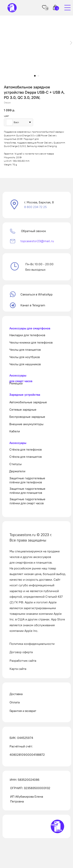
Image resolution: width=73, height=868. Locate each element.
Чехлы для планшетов (25, 350)
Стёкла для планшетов (26, 457)
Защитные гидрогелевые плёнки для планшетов (27, 491)
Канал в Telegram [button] (33, 305)
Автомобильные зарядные (28, 402)
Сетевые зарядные (23, 409)
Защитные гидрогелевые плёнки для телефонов (27, 480)
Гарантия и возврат (23, 711)
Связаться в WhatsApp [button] (36, 294)
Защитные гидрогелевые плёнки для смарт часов (27, 501)
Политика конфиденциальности (32, 644)
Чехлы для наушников (25, 364)
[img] (67, 8)
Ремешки (16, 383)
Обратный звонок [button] (33, 231)
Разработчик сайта (23, 661)
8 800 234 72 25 (35, 207)
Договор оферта (21, 652)
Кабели (15, 431)
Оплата (15, 702)
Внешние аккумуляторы (26, 424)
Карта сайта (18, 669)
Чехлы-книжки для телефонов (31, 342)
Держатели (17, 471)
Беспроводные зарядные (27, 417)
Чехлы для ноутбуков (25, 357)
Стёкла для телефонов (26, 449)
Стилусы (15, 464)
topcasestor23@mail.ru (37, 241)
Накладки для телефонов (27, 335)
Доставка (16, 694)
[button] (15, 205)
